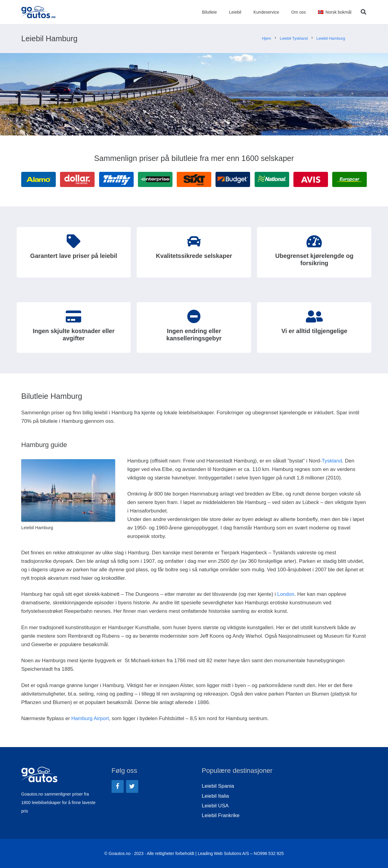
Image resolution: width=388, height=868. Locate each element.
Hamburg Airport (90, 718)
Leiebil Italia (216, 796)
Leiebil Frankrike (221, 815)
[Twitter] (132, 786)
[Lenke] (38, 12)
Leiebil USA (215, 806)
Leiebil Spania (218, 786)
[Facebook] (118, 786)
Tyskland (332, 461)
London (286, 594)
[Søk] (363, 12)
